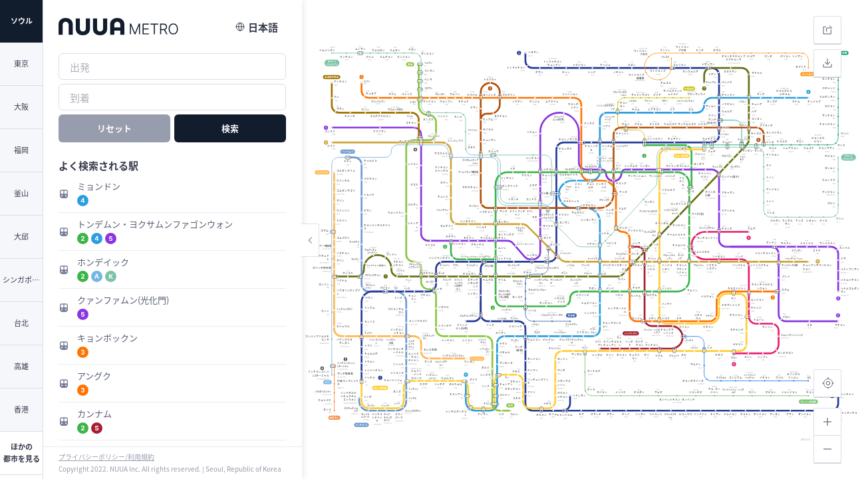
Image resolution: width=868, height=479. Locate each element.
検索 (230, 128)
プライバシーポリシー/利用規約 (106, 457)
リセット (114, 128)
